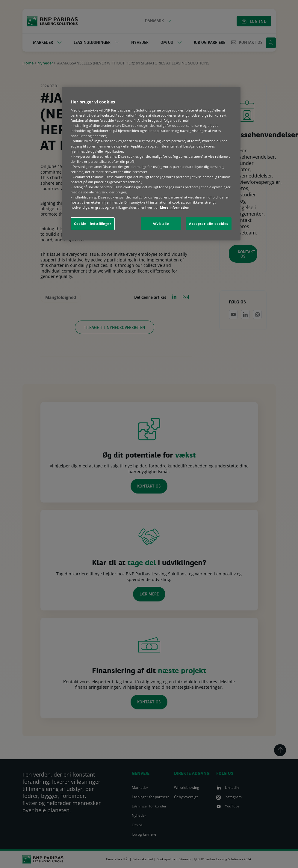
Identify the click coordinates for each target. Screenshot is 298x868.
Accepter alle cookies (209, 224)
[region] (151, 164)
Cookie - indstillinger (93, 224)
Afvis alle (161, 224)
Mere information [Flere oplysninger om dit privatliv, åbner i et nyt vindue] (175, 207)
